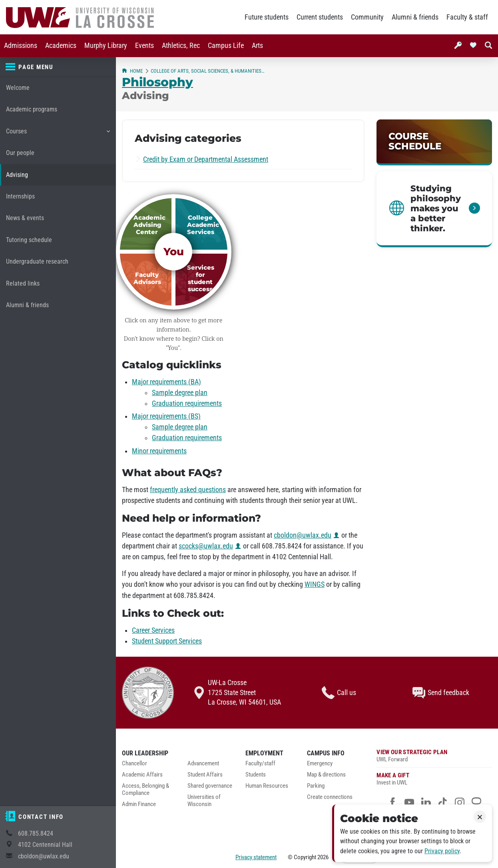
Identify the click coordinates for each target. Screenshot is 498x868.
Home (132, 71)
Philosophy (157, 82)
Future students (267, 17)
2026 (323, 857)
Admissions (21, 46)
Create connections (330, 797)
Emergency (320, 764)
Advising (17, 175)
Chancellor (134, 764)
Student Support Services (167, 641)
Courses (58, 134)
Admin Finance (139, 804)
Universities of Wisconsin (204, 801)
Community (367, 17)
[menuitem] (21, 46)
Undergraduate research (37, 261)
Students (256, 775)
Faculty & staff (467, 17)
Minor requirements (159, 451)
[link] (434, 142)
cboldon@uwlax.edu (44, 856)
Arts (257, 46)
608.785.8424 (36, 833)
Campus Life (226, 46)
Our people (20, 153)
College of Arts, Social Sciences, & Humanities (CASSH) (208, 71)
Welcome (18, 88)
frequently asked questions (188, 490)
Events (144, 46)
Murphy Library (106, 46)
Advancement (203, 764)
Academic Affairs (142, 775)
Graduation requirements (187, 403)
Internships (20, 196)
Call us (339, 693)
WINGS (315, 584)
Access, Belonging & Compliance (145, 790)
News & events (25, 218)
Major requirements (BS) (166, 416)
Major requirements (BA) (166, 382)
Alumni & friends (415, 17)
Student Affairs (205, 775)
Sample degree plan (180, 393)
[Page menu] (58, 67)
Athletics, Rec (181, 46)
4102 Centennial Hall (45, 845)
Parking (316, 786)
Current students (320, 17)
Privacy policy (442, 851)
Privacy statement (256, 857)
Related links (23, 283)
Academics (61, 46)
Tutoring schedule (29, 240)
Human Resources (267, 786)
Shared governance (210, 786)
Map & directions (326, 775)
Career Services (153, 630)
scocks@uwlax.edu (206, 546)
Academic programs (32, 109)
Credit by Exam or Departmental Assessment (206, 159)
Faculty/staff (260, 764)
